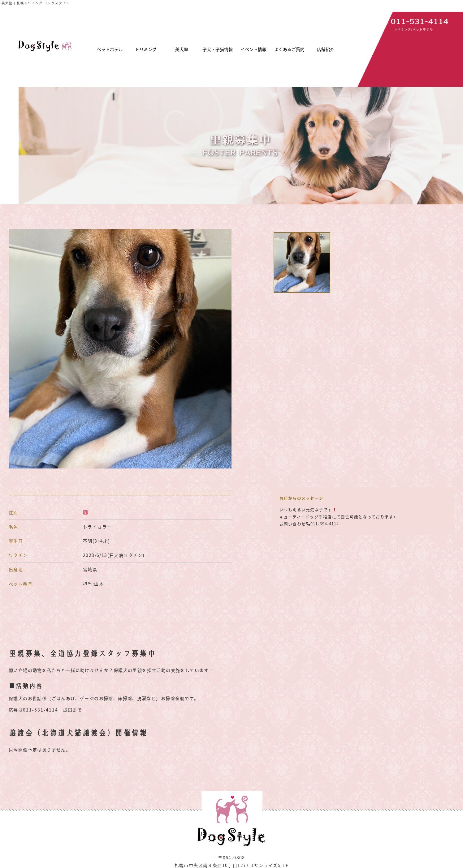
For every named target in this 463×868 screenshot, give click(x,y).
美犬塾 (182, 49)
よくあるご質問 (289, 49)
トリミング (146, 49)
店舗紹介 (326, 49)
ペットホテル (110, 49)
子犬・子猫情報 (218, 49)
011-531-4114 (41, 710)
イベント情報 (253, 49)
